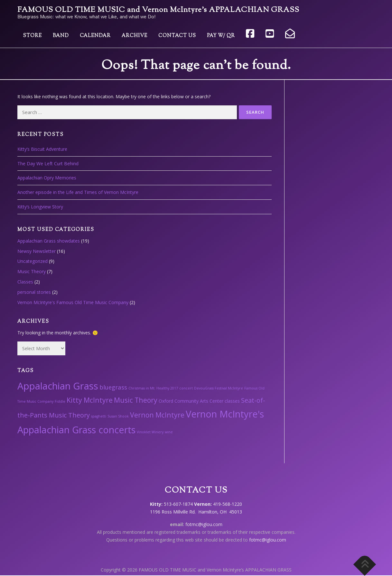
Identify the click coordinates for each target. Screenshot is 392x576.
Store (32, 36)
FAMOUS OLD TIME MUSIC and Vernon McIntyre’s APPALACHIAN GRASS (158, 10)
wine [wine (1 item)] (169, 432)
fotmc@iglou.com (204, 524)
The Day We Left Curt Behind (48, 163)
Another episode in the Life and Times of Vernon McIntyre (78, 192)
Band (61, 36)
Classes (25, 282)
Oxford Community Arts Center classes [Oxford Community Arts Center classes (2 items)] (199, 401)
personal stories (34, 292)
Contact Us (177, 36)
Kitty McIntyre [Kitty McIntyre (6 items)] (90, 400)
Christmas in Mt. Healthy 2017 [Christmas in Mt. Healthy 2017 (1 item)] (153, 388)
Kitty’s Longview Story (40, 207)
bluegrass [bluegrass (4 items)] (113, 387)
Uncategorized (33, 261)
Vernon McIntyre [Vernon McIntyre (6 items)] (157, 415)
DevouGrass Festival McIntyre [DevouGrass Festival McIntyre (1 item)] (219, 388)
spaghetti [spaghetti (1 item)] (99, 416)
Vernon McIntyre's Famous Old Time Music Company (73, 302)
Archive (135, 36)
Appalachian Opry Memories (47, 178)
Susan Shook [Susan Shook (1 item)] (118, 416)
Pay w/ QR (221, 36)
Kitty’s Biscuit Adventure (42, 149)
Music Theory (32, 271)
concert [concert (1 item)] (186, 388)
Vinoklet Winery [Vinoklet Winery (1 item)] (150, 432)
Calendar (95, 36)
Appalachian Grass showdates (49, 241)
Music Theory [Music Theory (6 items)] (136, 400)
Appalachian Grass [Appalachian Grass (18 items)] (58, 386)
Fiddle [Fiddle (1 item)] (60, 401)
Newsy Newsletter (37, 251)
